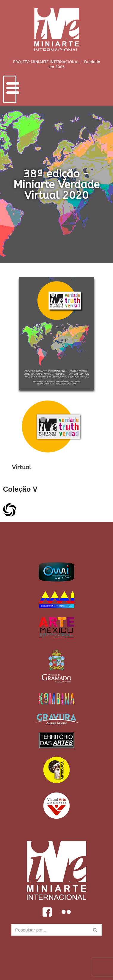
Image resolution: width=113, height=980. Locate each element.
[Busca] (50, 930)
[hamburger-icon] (10, 89)
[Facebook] (47, 912)
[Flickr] (66, 912)
